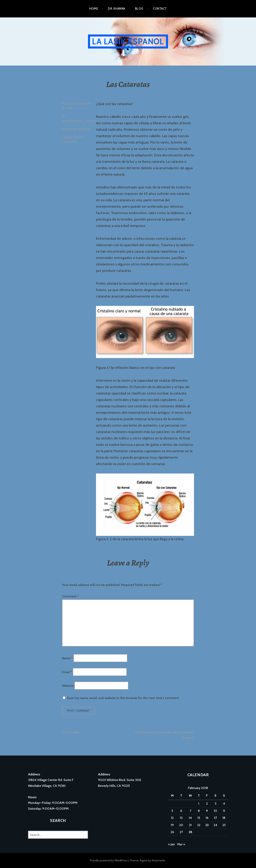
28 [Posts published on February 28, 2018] (190, 832)
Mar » (181, 844)
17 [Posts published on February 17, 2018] (215, 818)
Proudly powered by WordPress (109, 860)
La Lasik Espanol (128, 41)
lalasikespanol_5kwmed (79, 121)
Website (68, 685)
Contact (160, 9)
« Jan (171, 844)
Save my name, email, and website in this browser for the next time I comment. (123, 698)
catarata (83, 129)
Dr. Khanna (116, 9)
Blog (139, 9)
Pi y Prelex (72, 732)
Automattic (159, 860)
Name (67, 658)
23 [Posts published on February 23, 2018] (207, 825)
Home (94, 9)
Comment (70, 596)
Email (67, 672)
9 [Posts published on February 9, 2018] (207, 811)
